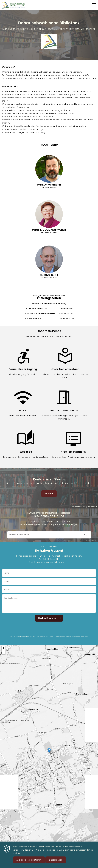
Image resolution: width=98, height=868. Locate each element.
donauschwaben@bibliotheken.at (52, 562)
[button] (49, 751)
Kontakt (49, 494)
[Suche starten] (85, 535)
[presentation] (49, 630)
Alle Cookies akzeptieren (29, 860)
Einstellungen (56, 860)
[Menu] (94, 5)
